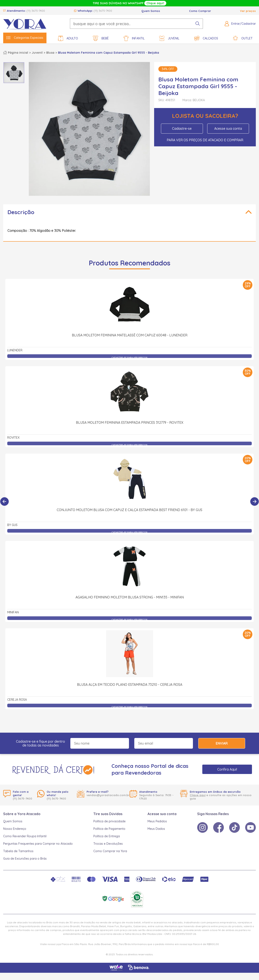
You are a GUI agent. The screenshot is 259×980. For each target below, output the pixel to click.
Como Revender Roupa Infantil (25, 836)
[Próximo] (255, 502)
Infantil (134, 38)
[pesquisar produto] (198, 24)
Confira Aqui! (227, 769)
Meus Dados (156, 829)
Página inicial (18, 53)
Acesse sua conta (228, 128)
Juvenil (169, 38)
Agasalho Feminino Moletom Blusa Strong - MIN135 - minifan (130, 597)
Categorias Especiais (25, 38)
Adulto (68, 38)
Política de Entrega (107, 836)
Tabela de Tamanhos (18, 851)
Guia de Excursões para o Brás (25, 859)
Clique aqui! (155, 3)
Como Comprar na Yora (110, 851)
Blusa (50, 53)
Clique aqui (198, 795)
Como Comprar (200, 11)
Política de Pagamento (109, 829)
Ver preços (248, 11)
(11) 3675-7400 (36, 11)
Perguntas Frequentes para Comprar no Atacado (38, 844)
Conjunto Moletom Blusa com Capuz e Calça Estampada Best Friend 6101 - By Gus (129, 510)
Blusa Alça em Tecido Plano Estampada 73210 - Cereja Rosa (130, 685)
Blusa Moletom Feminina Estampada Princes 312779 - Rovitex (130, 422)
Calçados (206, 38)
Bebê (101, 38)
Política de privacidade (109, 821)
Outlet (243, 38)
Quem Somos (151, 11)
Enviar (222, 743)
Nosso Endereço (15, 829)
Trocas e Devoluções (108, 844)
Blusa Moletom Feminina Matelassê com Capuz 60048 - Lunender (130, 335)
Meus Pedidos (157, 821)
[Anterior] (4, 502)
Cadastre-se (182, 128)
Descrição (21, 212)
